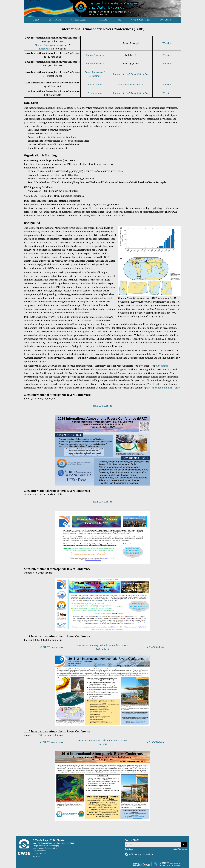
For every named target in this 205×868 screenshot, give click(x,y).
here (89, 268)
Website (167, 43)
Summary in (131, 74)
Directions (36, 857)
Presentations (95, 84)
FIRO (119, 20)
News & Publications (141, 20)
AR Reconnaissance (79, 20)
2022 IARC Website (102, 502)
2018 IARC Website (155, 647)
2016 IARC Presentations (50, 742)
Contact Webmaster (180, 849)
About (36, 20)
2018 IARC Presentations (50, 647)
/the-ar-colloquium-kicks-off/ (162, 388)
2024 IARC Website (102, 406)
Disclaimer (129, 849)
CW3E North (166, 20)
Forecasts (102, 20)
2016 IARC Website (155, 742)
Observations (55, 20)
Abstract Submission (45, 45)
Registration (46, 49)
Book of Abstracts (95, 55)
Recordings (95, 76)
